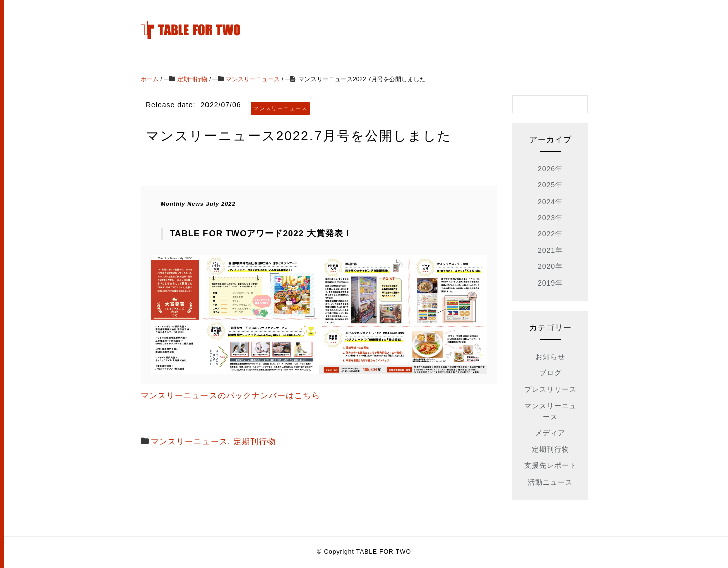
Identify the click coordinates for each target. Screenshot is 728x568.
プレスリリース (550, 389)
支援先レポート (550, 465)
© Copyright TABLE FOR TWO (364, 552)
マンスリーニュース (189, 442)
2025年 (550, 185)
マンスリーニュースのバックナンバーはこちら (230, 395)
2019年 (550, 283)
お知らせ (550, 357)
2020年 (550, 266)
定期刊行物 (254, 442)
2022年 (550, 234)
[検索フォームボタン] (579, 104)
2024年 (550, 202)
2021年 (550, 250)
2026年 (550, 169)
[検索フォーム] (540, 104)
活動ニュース (550, 482)
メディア (550, 433)
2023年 (550, 218)
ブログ (550, 373)
